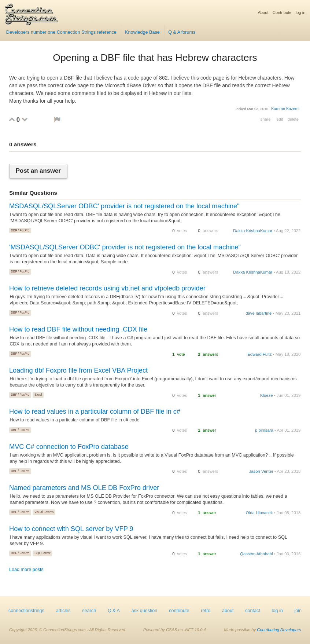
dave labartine (259, 313)
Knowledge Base (142, 32)
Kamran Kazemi (285, 109)
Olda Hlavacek (259, 513)
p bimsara (264, 430)
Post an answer (38, 171)
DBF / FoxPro (20, 230)
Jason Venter (261, 471)
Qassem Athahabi (256, 554)
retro (206, 611)
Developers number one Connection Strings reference (61, 32)
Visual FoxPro (44, 512)
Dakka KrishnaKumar (253, 231)
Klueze (267, 395)
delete (293, 119)
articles (63, 611)
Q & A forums (182, 32)
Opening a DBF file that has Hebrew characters (155, 58)
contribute (179, 611)
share (266, 119)
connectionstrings (26, 611)
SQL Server (42, 553)
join (298, 611)
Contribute (282, 12)
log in (301, 12)
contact (253, 611)
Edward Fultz (259, 354)
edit (280, 119)
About (263, 12)
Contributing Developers (279, 630)
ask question (145, 611)
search (89, 611)
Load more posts (26, 570)
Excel (38, 395)
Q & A (114, 611)
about (228, 611)
